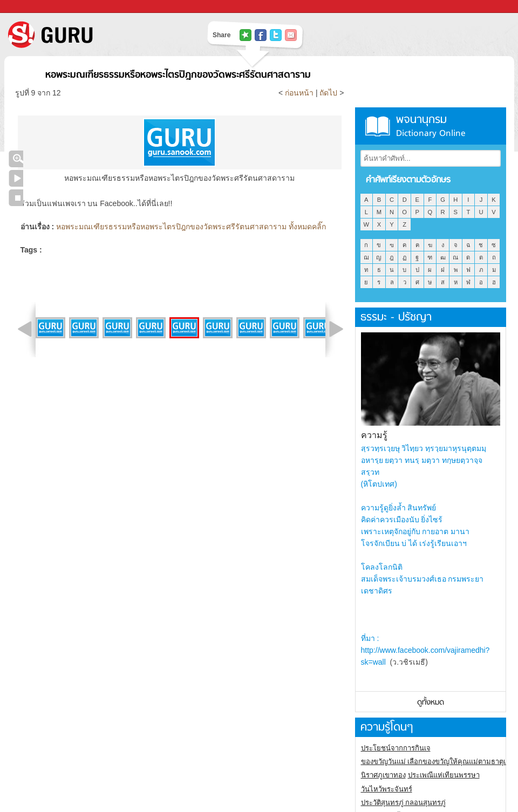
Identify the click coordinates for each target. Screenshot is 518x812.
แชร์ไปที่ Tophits (246, 35)
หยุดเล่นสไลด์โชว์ (16, 198)
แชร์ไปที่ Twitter (276, 35)
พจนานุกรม (431, 126)
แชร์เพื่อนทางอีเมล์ (291, 35)
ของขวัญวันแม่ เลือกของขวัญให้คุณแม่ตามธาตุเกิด (438, 762)
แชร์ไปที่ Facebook (261, 35)
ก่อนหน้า (300, 93)
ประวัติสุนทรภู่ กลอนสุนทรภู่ (404, 803)
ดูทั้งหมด (431, 703)
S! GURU (94, 35)
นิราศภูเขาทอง (383, 775)
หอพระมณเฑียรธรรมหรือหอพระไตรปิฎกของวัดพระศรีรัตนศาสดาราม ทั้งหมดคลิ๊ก (191, 227)
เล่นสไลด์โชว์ (16, 178)
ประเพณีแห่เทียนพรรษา (444, 775)
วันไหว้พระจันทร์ (387, 789)
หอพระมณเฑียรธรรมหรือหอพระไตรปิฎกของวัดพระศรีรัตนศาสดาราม (178, 75)
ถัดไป (328, 93)
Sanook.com (32, 7)
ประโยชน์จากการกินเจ (396, 748)
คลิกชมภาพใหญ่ (16, 159)
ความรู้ (374, 435)
